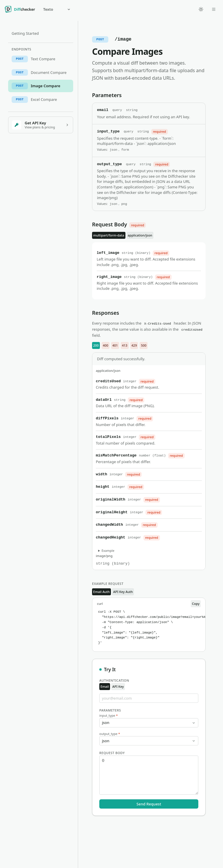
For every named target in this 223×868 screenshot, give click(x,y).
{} (149, 775)
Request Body (112, 753)
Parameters (110, 710)
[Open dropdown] (214, 9)
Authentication (114, 680)
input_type (109, 715)
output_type (110, 734)
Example (108, 551)
